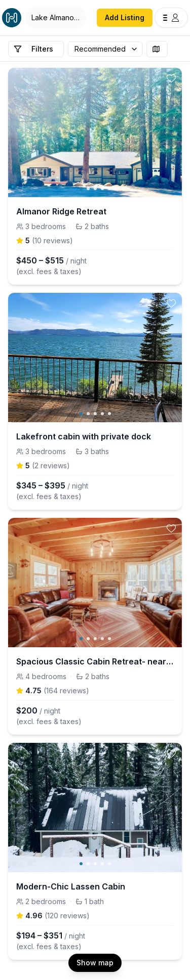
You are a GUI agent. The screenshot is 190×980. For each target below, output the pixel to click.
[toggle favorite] (171, 78)
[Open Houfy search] (56, 18)
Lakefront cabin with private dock (84, 436)
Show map (95, 963)
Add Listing (125, 17)
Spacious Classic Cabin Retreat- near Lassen (95, 661)
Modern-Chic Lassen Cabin (71, 886)
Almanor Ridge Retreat (61, 211)
